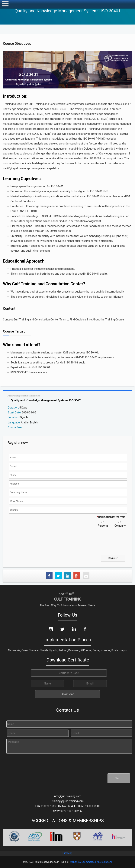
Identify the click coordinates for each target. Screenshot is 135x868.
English (34, 422)
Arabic (25, 422)
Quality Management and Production (23, 396)
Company (120, 526)
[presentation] (38, 543)
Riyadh (24, 417)
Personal (103, 526)
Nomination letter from (111, 517)
